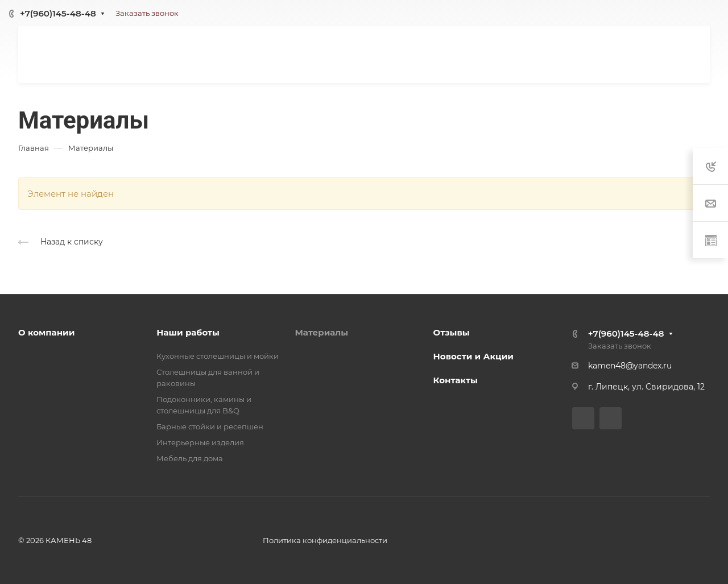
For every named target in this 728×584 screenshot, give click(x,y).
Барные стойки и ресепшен (210, 426)
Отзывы (452, 332)
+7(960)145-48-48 (58, 13)
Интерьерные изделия (200, 442)
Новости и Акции (473, 356)
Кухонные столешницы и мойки (218, 356)
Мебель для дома (190, 458)
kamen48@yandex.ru (630, 366)
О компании (46, 332)
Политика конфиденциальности (325, 540)
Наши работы (188, 332)
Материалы (321, 332)
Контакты (456, 380)
